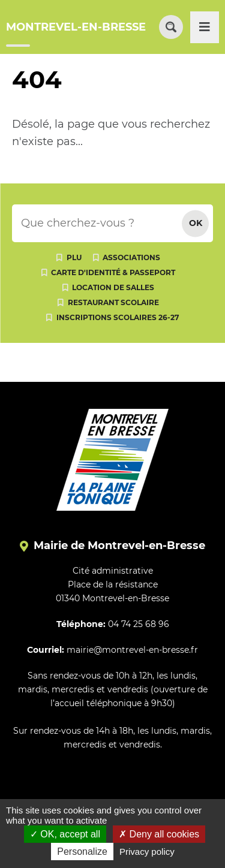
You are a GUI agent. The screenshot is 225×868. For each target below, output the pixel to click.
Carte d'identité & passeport (113, 272)
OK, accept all (65, 834)
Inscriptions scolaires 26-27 (118, 317)
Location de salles (113, 287)
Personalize (82, 852)
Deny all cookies (159, 834)
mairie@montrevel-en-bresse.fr (132, 650)
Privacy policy (147, 852)
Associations (131, 257)
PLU (74, 257)
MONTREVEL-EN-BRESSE (76, 27)
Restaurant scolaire (113, 302)
